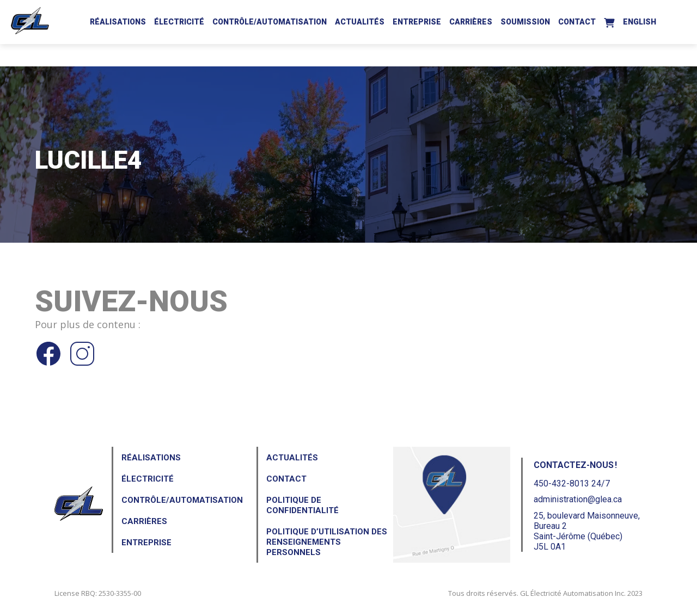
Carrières (471, 22)
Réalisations (118, 22)
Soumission (525, 22)
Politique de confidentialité (302, 505)
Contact (577, 22)
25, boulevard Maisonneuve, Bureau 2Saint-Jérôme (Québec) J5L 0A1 (587, 531)
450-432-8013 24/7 (572, 483)
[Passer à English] (640, 20)
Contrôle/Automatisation (270, 22)
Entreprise (417, 22)
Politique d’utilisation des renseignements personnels (327, 542)
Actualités (360, 22)
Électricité (179, 22)
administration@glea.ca (578, 499)
